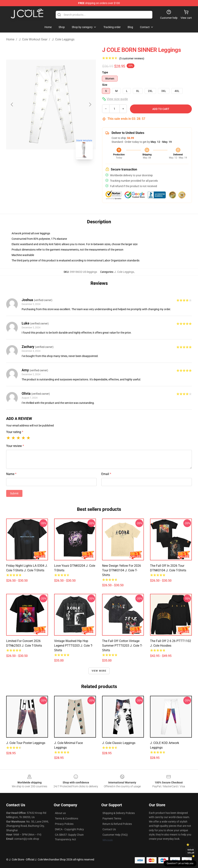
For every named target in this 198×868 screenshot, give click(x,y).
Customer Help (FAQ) (115, 835)
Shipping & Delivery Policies (119, 813)
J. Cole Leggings (63, 39)
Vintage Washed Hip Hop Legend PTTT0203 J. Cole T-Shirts (73, 646)
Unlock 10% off (191, 851)
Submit (14, 493)
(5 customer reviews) (132, 58)
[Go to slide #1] (41, 171)
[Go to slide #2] (61, 171)
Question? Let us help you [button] (180, 863)
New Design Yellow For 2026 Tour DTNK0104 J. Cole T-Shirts (122, 570)
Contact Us (109, 829)
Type (105, 72)
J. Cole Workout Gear (33, 39)
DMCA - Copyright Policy (69, 829)
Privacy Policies (64, 824)
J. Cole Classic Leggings (119, 743)
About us (60, 813)
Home (10, 39)
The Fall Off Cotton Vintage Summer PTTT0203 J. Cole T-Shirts (122, 646)
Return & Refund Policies (117, 824)
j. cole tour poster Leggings (26, 743)
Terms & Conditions (67, 818)
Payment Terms (112, 818)
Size (105, 85)
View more (99, 671)
